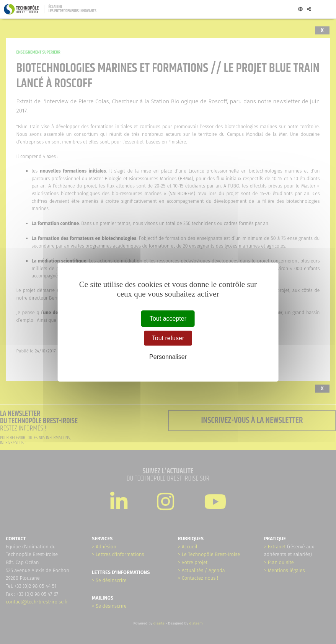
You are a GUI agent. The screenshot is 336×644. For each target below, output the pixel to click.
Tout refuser (168, 338)
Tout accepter (168, 319)
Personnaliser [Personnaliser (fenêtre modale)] (168, 357)
